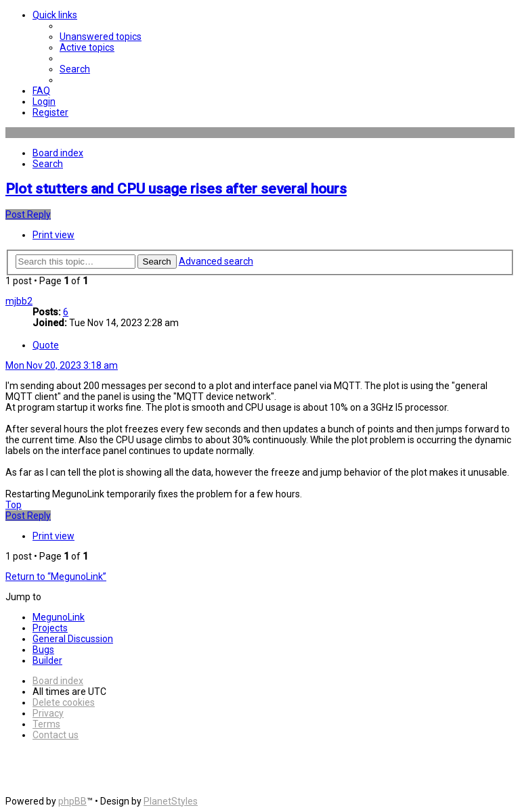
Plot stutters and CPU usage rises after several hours (176, 189)
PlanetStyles (171, 801)
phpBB (72, 801)
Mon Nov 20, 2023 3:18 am (62, 365)
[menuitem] (101, 37)
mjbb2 (19, 301)
